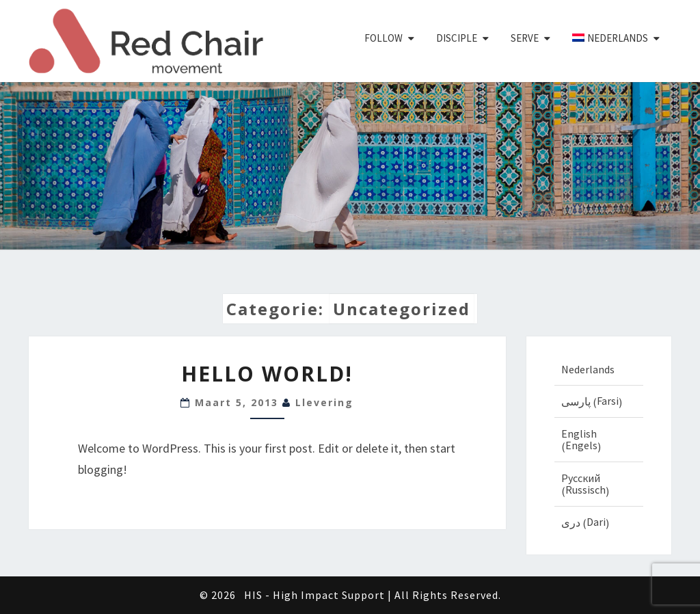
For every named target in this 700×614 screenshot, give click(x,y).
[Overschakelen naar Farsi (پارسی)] (599, 401)
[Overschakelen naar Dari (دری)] (599, 522)
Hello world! (267, 374)
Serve (525, 38)
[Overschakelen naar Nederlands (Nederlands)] (599, 369)
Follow (383, 38)
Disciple (457, 38)
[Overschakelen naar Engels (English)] (599, 440)
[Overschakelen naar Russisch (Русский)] (599, 484)
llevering (324, 402)
